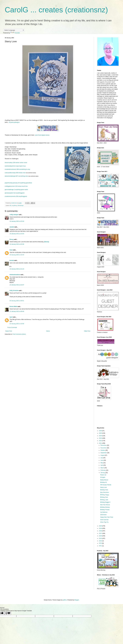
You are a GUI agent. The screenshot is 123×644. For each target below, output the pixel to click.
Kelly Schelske (14, 291)
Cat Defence (104, 512)
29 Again (103, 477)
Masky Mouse (104, 480)
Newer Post (9, 331)
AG (10, 205)
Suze (11, 250)
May (102, 463)
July (102, 458)
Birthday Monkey (105, 507)
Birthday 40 (103, 482)
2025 (101, 433)
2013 (101, 543)
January (103, 473)
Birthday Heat (104, 490)
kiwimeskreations (15, 275)
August (103, 455)
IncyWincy (14, 205)
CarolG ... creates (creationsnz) (56, 10)
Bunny (12, 239)
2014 (101, 541)
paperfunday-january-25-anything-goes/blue (18, 183)
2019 (101, 528)
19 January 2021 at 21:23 (17, 269)
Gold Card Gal (104, 520)
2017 (101, 533)
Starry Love (103, 487)
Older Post (87, 331)
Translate (15, 33)
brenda (12, 260)
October (103, 450)
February (103, 470)
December (104, 445)
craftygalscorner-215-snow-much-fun (16, 186)
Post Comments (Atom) (19, 334)
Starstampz (21, 205)
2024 (101, 436)
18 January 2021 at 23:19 (17, 221)
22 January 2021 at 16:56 (17, 324)
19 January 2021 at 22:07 (17, 285)
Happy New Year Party (107, 517)
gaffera (65, 600)
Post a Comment (12, 327)
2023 (101, 438)
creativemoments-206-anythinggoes (16, 196)
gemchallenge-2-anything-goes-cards (16, 189)
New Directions (104, 492)
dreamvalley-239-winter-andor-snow (16, 163)
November (104, 448)
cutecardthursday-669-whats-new (15, 173)
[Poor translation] (8, 613)
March (102, 468)
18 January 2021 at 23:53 (17, 234)
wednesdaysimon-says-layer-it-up (15, 166)
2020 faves (103, 515)
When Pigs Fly (104, 522)
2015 (101, 538)
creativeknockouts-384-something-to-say (17, 169)
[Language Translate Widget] (14, 30)
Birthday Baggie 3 (105, 502)
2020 (101, 526)
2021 (101, 443)
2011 (101, 546)
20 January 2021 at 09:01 (17, 301)
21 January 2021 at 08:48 (17, 311)
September (104, 453)
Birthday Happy (105, 495)
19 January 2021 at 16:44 (17, 255)
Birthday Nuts (104, 497)
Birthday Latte (104, 500)
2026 (101, 431)
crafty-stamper (14, 215)
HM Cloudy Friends (106, 485)
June (102, 460)
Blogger (77, 600)
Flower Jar (103, 475)
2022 (101, 441)
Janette (12, 227)
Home (48, 331)
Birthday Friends (105, 510)
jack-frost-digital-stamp (42, 135)
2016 (101, 536)
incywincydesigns (14, 122)
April (11, 317)
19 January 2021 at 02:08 (17, 244)
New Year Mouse (105, 505)
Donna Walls (13, 307)
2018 (101, 531)
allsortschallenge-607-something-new (16, 176)
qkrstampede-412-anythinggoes (15, 193)
